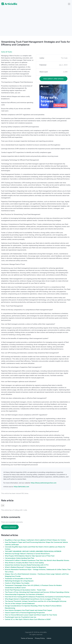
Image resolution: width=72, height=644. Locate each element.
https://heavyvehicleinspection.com (44, 483)
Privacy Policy (40, 638)
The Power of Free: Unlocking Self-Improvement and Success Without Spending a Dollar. (37, 592)
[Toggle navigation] (69, 4)
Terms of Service (27, 638)
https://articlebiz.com (21, 487)
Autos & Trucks (7, 52)
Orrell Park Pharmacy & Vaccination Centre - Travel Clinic (25, 590)
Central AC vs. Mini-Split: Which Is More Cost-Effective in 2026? (28, 619)
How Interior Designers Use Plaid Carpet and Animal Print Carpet (28, 610)
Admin (49, 638)
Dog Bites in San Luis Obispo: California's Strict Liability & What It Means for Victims (35, 540)
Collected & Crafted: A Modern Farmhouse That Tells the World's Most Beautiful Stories (37, 560)
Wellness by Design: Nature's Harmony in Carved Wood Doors (27, 554)
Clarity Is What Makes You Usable (17, 583)
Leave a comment (10, 527)
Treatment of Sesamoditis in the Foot (18, 579)
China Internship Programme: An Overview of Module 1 (25, 594)
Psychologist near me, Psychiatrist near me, (21, 617)
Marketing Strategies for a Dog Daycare (19, 581)
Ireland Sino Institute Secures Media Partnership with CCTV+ (27, 565)
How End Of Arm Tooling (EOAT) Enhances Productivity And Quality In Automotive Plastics (37, 597)
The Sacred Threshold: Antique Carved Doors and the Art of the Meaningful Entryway (36, 601)
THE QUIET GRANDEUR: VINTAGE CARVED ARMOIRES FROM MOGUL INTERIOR (33, 551)
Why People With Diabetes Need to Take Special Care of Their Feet (30, 556)
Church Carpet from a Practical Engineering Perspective (25, 613)
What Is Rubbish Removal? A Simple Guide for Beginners (25, 567)
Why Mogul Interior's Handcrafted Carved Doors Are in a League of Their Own (33, 599)
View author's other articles (53, 79)
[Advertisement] (36, 23)
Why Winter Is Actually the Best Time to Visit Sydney (24, 563)
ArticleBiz (8, 4)
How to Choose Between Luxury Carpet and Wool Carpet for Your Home (31, 615)
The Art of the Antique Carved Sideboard (20, 604)
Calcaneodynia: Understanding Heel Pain (19, 558)
